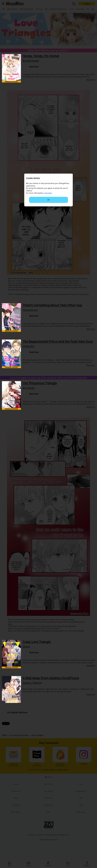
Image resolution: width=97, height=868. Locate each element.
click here (48, 193)
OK (48, 200)
